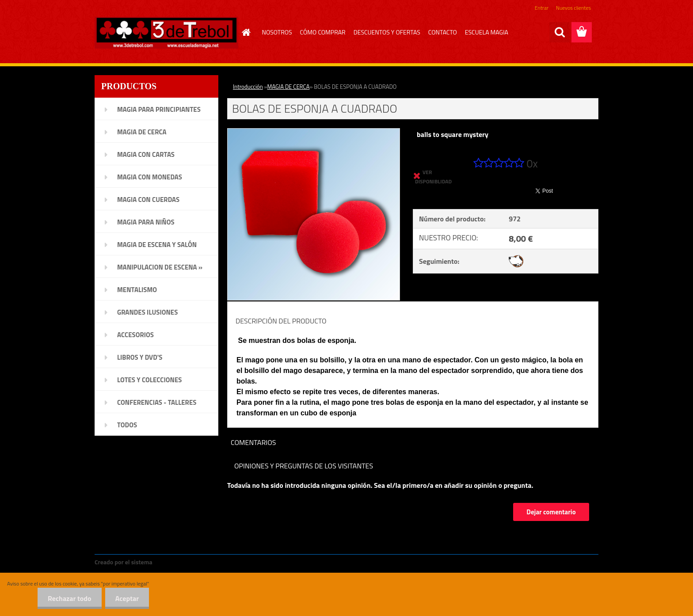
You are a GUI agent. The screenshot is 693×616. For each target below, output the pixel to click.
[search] (560, 32)
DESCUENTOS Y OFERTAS (387, 32)
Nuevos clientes (573, 8)
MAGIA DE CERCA (289, 87)
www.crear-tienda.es (184, 562)
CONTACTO (443, 32)
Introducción (248, 87)
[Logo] (166, 33)
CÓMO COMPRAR (323, 32)
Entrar (542, 8)
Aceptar (126, 598)
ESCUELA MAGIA (487, 32)
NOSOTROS (277, 32)
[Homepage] (245, 32)
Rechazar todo (67, 598)
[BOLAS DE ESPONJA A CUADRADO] (314, 132)
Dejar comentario (551, 512)
